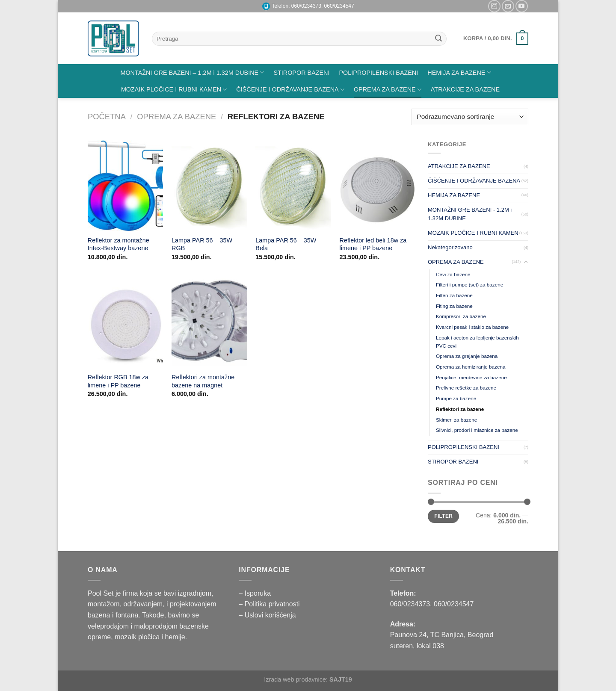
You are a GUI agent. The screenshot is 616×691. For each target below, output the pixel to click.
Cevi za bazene (453, 274)
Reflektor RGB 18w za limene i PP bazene (118, 381)
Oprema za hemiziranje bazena (471, 367)
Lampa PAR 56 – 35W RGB (202, 244)
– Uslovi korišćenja (267, 615)
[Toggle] (526, 262)
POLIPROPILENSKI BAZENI (379, 73)
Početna (107, 117)
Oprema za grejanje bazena (467, 356)
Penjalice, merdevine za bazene (471, 377)
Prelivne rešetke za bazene (466, 388)
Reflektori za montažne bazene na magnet (203, 381)
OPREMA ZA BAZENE (388, 90)
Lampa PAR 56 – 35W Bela (286, 244)
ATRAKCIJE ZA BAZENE (465, 89)
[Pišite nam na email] (508, 6)
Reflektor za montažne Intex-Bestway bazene (118, 244)
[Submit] (438, 39)
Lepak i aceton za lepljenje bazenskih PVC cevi (477, 342)
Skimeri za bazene (456, 420)
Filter (443, 516)
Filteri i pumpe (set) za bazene (469, 285)
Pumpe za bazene (456, 398)
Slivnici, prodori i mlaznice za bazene (477, 430)
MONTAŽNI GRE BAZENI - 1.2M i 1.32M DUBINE (470, 214)
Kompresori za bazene (461, 316)
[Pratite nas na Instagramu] (494, 6)
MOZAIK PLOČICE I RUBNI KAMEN (174, 90)
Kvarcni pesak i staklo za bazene (472, 327)
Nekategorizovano (450, 247)
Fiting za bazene (454, 306)
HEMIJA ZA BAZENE (459, 72)
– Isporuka (255, 593)
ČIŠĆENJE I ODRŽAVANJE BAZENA (290, 90)
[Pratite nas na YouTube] (522, 6)
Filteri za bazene (454, 295)
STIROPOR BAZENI (301, 73)
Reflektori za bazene (460, 409)
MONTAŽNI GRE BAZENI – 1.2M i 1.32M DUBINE (192, 72)
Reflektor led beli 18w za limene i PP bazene (373, 244)
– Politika (253, 604)
